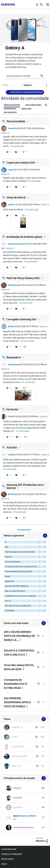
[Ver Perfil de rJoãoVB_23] (17, 727)
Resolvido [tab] (26, 109)
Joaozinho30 (14, 128)
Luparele (12, 170)
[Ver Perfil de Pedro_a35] (17, 766)
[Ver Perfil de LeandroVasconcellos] (24, 827)
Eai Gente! (12, 409)
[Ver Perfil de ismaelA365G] (18, 747)
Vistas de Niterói (16, 197)
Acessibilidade (9, 849)
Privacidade (7, 859)
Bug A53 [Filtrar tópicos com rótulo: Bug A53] (8, 557)
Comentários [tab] (10, 109)
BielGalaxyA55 (15, 285)
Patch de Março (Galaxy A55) (23, 278)
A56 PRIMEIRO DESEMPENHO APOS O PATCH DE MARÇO (17, 702)
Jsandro (12, 205)
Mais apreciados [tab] (33, 105)
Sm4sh (11, 416)
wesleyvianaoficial (17, 244)
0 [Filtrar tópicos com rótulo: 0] (5, 542)
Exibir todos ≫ (25, 623)
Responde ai (13, 357)
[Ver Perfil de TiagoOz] (17, 788)
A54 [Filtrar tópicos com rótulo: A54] (7, 547)
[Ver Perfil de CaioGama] (18, 807)
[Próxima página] (45, 536)
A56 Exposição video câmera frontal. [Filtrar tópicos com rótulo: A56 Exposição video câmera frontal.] (20, 552)
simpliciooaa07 (15, 364)
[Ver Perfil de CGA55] (15, 737)
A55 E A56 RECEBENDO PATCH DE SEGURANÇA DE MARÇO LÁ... (19, 636)
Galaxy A (5, 133)
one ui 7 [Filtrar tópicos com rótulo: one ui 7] (8, 601)
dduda (11, 326)
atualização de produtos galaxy (24, 237)
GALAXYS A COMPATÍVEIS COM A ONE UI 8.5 (19, 653)
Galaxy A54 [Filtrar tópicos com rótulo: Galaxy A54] (10, 581)
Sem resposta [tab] (10, 113)
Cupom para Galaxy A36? (21, 163)
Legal (4, 864)
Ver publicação (17, 146)
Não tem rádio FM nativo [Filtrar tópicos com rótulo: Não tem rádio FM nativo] (15, 591)
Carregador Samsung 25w (21, 319)
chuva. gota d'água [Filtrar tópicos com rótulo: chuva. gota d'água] (13, 562)
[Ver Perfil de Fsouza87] (18, 798)
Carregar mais (24, 530)
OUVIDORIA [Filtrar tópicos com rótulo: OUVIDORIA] (10, 611)
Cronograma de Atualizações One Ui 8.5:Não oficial (15, 684)
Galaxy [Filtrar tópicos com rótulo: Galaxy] (8, 576)
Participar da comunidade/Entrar (27, 92)
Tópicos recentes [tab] (12, 105)
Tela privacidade (16, 121)
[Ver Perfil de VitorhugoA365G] (19, 756)
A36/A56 (12, 447)
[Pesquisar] (25, 76)
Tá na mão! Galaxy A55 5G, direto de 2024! (19, 667)
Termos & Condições (12, 854)
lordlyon (12, 455)
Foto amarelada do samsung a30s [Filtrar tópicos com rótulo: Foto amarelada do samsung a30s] (19, 572)
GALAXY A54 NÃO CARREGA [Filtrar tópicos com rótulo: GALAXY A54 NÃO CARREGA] (17, 586)
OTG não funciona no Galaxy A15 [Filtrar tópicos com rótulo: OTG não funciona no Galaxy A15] (18, 606)
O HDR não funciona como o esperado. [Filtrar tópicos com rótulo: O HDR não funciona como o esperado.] (21, 596)
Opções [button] (42, 86)
